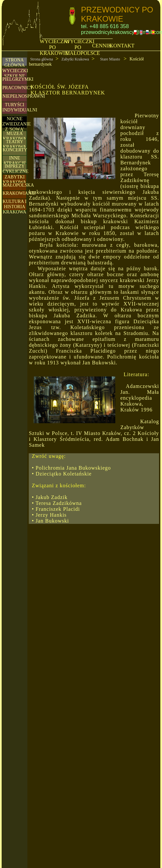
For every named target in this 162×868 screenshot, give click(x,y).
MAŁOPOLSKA (18, 185)
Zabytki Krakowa (75, 59)
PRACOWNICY (18, 88)
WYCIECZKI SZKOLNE (15, 73)
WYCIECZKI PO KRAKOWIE (55, 47)
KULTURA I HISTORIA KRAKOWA (15, 207)
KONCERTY (15, 150)
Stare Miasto (110, 59)
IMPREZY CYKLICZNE (16, 169)
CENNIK (102, 46)
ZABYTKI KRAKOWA (15, 180)
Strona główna (41, 59)
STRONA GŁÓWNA (15, 63)
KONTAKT (122, 46)
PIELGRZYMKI (18, 79)
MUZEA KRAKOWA (15, 136)
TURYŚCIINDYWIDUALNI (20, 107)
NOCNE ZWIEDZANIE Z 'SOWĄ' (16, 124)
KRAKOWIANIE (19, 193)
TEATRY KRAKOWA (15, 144)
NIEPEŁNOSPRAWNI (24, 96)
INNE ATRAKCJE (15, 161)
